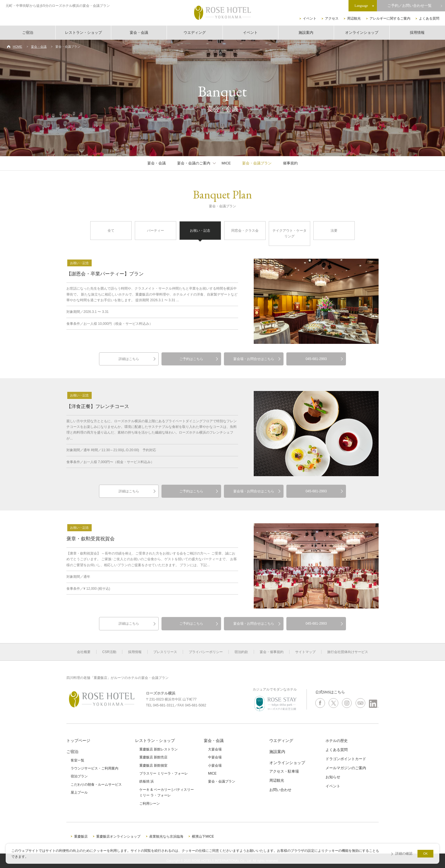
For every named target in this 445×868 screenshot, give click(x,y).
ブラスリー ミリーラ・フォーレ (164, 773)
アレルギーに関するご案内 (390, 18)
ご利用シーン (150, 804)
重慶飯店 (81, 836)
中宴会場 (215, 757)
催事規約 (290, 163)
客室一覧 (77, 760)
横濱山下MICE (203, 836)
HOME (17, 47)
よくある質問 (429, 18)
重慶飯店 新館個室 (153, 765)
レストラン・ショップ (83, 33)
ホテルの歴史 (337, 741)
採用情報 (417, 33)
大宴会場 (215, 749)
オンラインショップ (362, 33)
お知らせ (333, 777)
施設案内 (306, 33)
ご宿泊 (28, 33)
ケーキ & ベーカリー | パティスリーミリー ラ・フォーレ (167, 792)
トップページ (78, 741)
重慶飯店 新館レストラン (159, 749)
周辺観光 (354, 18)
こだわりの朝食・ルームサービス (96, 785)
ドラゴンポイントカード (346, 759)
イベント (310, 18)
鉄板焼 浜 (147, 781)
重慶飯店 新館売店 (153, 757)
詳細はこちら (129, 359)
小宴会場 (215, 765)
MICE (226, 163)
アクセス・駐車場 (284, 771)
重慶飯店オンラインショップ (118, 836)
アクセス (332, 18)
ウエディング (195, 33)
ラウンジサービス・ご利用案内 (95, 768)
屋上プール (79, 792)
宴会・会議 (139, 33)
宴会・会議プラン (257, 163)
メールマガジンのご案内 (346, 768)
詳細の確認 (404, 854)
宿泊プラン (79, 776)
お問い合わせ (280, 790)
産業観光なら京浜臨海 (166, 836)
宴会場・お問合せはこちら (254, 359)
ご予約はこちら (191, 359)
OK (425, 854)
